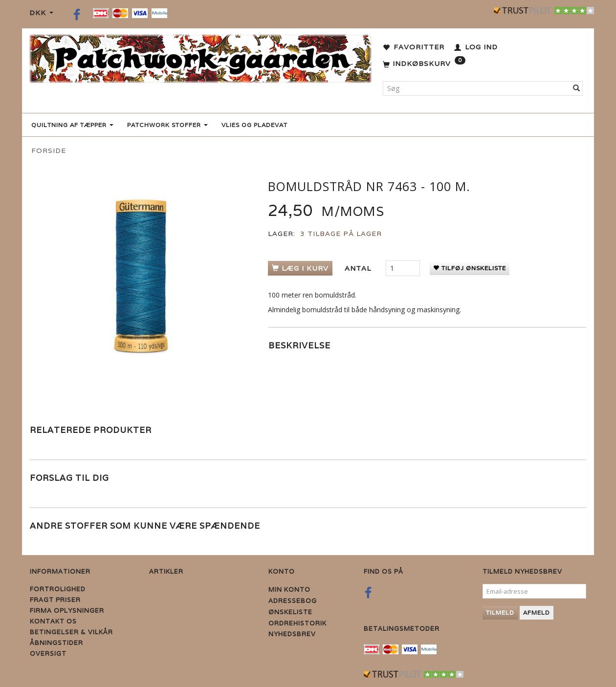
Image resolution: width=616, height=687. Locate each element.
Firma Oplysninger (67, 611)
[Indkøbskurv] (424, 64)
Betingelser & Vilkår (71, 632)
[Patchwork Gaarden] (200, 56)
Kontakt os (53, 621)
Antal (359, 268)
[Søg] (577, 88)
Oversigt (48, 654)
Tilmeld (500, 612)
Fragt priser (55, 600)
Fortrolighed (58, 589)
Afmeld (537, 612)
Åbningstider (56, 643)
